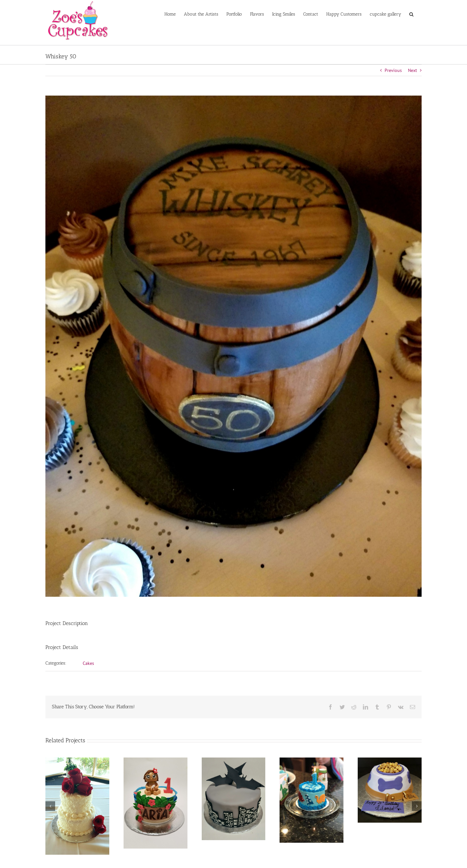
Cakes (88, 663)
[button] (411, 14)
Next (413, 70)
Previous (393, 70)
